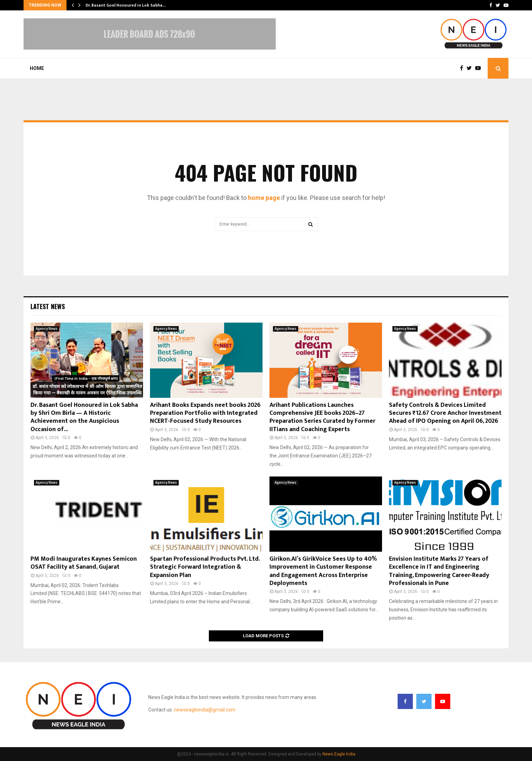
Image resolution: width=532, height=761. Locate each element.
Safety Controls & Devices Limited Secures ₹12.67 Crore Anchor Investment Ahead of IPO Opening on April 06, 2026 (445, 413)
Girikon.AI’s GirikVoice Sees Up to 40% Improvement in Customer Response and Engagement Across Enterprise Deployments (323, 571)
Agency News (47, 329)
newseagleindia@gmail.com (205, 710)
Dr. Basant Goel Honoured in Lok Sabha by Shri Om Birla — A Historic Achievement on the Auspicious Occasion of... (84, 417)
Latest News (48, 306)
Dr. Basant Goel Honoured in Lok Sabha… (126, 5)
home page (264, 198)
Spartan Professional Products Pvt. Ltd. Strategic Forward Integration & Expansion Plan (205, 567)
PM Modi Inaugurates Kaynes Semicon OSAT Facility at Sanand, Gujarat (84, 563)
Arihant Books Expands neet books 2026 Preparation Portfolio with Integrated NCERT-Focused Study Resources (205, 413)
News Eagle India (339, 754)
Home (37, 68)
